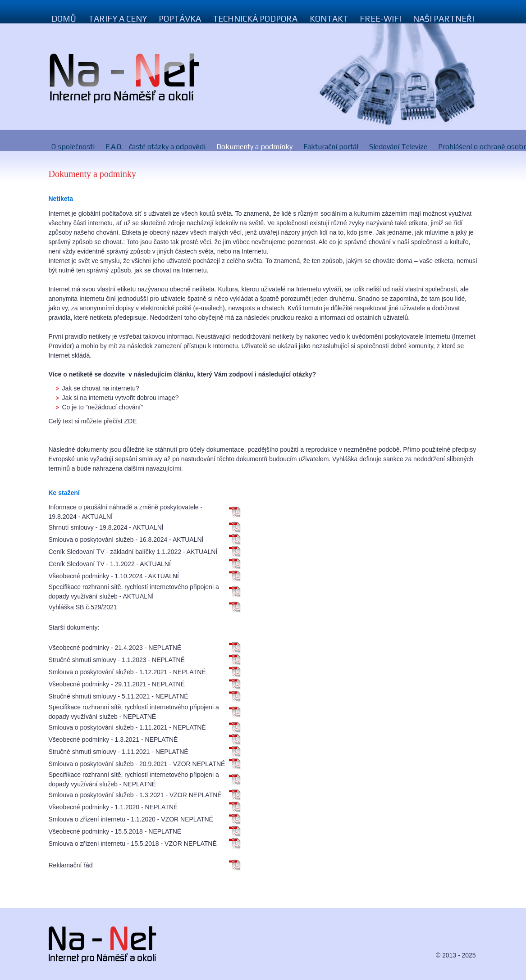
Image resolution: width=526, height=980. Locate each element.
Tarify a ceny (118, 19)
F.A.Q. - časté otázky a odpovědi (156, 147)
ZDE (131, 421)
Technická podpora (255, 19)
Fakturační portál (331, 147)
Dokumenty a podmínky (254, 147)
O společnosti (73, 147)
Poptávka (180, 19)
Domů (64, 19)
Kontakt (329, 19)
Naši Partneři (444, 19)
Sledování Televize (398, 147)
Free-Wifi (380, 19)
